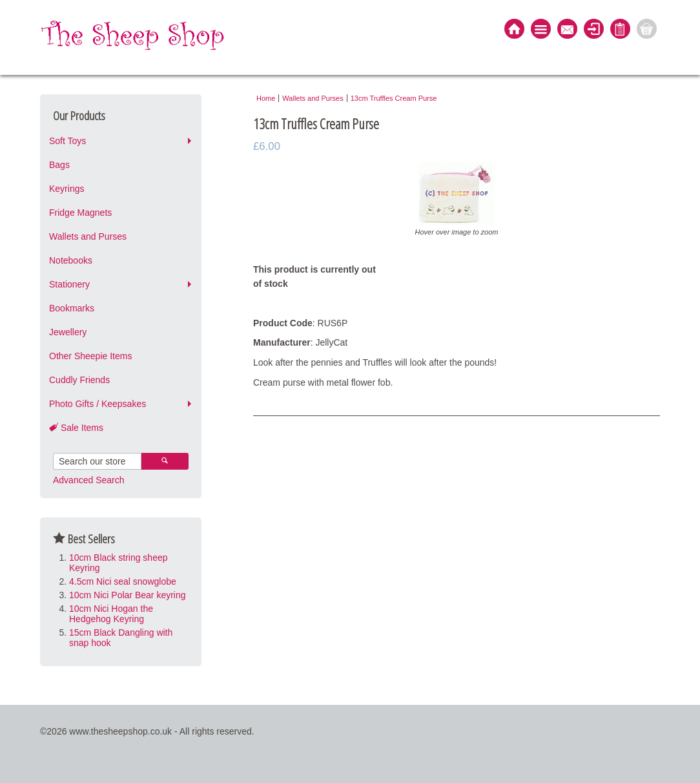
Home (266, 98)
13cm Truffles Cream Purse (394, 98)
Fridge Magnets (80, 213)
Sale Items (76, 428)
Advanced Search (89, 480)
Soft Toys (67, 141)
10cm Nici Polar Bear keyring (128, 595)
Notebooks (71, 260)
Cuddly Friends (79, 380)
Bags (59, 165)
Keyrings (67, 189)
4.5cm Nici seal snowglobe (123, 581)
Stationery (69, 284)
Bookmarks (72, 308)
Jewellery (68, 332)
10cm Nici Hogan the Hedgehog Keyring (111, 614)
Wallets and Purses (88, 236)
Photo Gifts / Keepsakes (98, 404)
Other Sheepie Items (90, 356)
